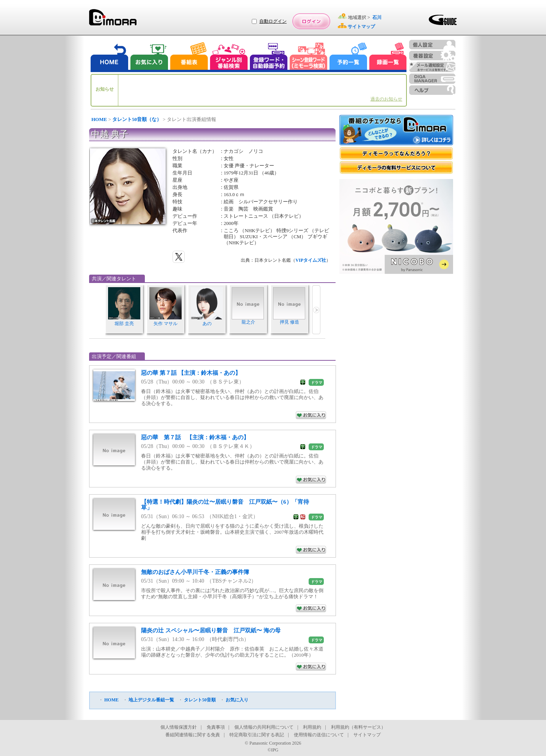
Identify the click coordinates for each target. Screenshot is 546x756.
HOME (99, 119)
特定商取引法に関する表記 (257, 735)
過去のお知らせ (386, 99)
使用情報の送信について (319, 735)
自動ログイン (273, 21)
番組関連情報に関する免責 (193, 735)
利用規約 (312, 727)
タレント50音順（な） (137, 119)
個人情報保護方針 (179, 727)
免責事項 (216, 727)
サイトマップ (367, 735)
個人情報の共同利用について (264, 727)
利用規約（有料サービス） (358, 727)
